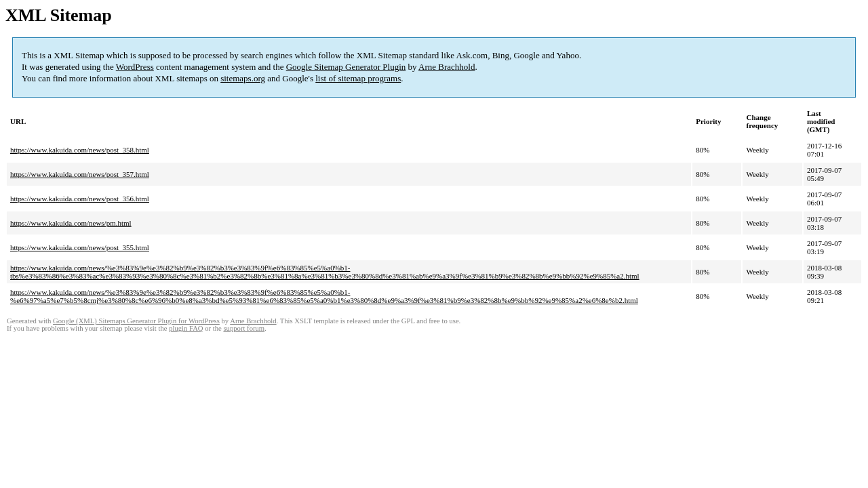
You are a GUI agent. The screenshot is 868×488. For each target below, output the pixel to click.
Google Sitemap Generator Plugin (346, 67)
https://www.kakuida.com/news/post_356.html (80, 199)
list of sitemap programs (358, 78)
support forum (244, 328)
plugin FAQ (186, 328)
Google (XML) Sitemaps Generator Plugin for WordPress (136, 321)
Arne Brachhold (447, 67)
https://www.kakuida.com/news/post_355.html (80, 247)
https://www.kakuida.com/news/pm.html (71, 223)
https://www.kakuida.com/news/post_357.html (80, 174)
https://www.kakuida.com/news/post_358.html (80, 150)
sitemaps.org (243, 78)
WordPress (135, 67)
